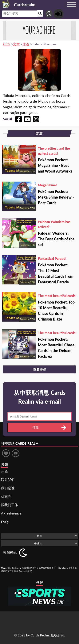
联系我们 (8, 480)
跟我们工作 (9, 505)
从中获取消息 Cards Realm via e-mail (40, 397)
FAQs (5, 522)
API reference (11, 513)
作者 (26, 44)
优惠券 (6, 496)
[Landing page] (6, 4)
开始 (4, 471)
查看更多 (40, 369)
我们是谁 (8, 488)
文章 (16, 44)
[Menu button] (71, 9)
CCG (7, 44)
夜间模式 (10, 552)
